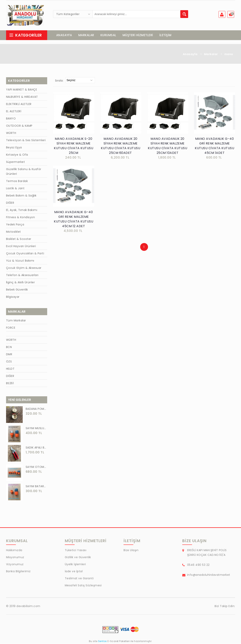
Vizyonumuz (15, 565)
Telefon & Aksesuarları (22, 275)
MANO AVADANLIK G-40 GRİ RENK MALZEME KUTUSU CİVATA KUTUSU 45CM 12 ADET (74, 219)
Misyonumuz (15, 558)
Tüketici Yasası (76, 551)
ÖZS (9, 362)
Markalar (211, 55)
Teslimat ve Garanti (79, 579)
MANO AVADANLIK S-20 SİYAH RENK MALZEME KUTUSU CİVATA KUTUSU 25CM (74, 146)
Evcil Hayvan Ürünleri (21, 247)
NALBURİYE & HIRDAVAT (22, 97)
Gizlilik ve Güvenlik (78, 558)
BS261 (10, 384)
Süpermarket (16, 162)
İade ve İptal (74, 572)
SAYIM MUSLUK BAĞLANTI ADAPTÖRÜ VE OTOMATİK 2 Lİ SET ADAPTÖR (36, 429)
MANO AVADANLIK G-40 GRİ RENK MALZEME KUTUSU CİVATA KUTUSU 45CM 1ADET (214, 146)
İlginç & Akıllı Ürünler (21, 283)
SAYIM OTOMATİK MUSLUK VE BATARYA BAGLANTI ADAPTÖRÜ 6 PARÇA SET (36, 467)
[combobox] (73, 14)
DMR (9, 355)
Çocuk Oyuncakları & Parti (25, 254)
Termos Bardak (17, 181)
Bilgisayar (13, 297)
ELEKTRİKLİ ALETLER (19, 104)
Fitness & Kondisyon (21, 218)
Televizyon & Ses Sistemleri (26, 141)
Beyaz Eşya (14, 148)
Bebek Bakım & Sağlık (21, 196)
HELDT (10, 369)
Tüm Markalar (16, 321)
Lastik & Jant (15, 189)
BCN (9, 347)
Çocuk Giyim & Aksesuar (24, 268)
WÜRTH (11, 133)
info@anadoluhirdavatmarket (209, 575)
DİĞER (10, 203)
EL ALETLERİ (14, 112)
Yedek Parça (15, 225)
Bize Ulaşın (131, 551)
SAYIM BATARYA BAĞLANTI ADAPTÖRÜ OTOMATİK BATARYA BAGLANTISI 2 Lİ (36, 487)
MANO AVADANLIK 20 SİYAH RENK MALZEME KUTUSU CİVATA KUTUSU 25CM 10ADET (167, 146)
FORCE (11, 328)
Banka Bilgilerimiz (18, 572)
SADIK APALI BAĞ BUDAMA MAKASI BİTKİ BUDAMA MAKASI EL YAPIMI (36, 448)
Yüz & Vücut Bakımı (20, 261)
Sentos (102, 642)
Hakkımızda (14, 551)
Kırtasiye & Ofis (17, 155)
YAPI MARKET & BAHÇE (22, 90)
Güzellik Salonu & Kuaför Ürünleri (24, 172)
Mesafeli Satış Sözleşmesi (83, 586)
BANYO (11, 119)
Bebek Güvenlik (17, 290)
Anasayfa (190, 55)
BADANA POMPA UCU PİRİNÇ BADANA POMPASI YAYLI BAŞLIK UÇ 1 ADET (36, 409)
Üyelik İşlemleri (75, 565)
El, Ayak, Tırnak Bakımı (22, 210)
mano (229, 55)
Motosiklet (14, 232)
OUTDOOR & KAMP (19, 126)
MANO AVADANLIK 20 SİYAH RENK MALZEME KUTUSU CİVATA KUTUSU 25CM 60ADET (121, 146)
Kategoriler (25, 36)
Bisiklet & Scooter (19, 239)
